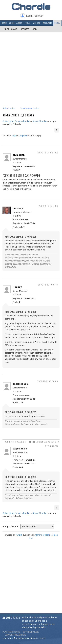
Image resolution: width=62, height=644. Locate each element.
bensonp (18, 208)
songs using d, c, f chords (18, 115)
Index (6, 29)
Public (27, 23)
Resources (47, 23)
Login (34, 29)
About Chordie (40, 121)
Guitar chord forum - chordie (16, 121)
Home (4, 23)
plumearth (19, 155)
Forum (57, 23)
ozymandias (20, 449)
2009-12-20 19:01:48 (48, 285)
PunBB (19, 535)
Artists (19, 23)
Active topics (9, 108)
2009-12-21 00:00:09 (48, 381)
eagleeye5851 (21, 384)
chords (41, 638)
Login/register (34, 16)
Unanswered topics (30, 108)
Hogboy (17, 287)
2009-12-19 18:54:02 (48, 153)
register (23, 136)
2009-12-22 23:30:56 (15, 442)
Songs (12, 23)
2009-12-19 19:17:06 (48, 206)
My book (36, 23)
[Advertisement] (31, 65)
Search (15, 29)
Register (25, 29)
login (14, 136)
